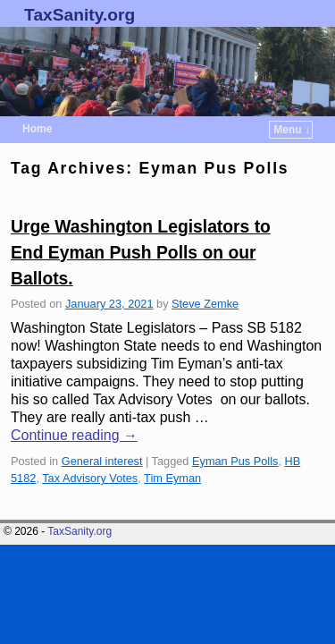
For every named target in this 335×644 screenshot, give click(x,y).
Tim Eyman (172, 478)
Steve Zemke (205, 304)
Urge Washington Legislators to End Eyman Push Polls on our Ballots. (141, 253)
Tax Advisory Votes (90, 478)
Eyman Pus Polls (235, 461)
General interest (102, 461)
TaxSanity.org (80, 15)
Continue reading (74, 435)
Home (37, 129)
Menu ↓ (292, 130)
